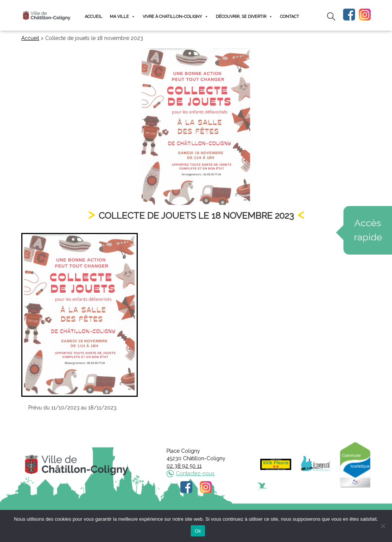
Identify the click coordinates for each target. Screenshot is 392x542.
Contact (290, 17)
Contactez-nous (195, 473)
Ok (198, 531)
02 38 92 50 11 (184, 466)
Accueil (94, 17)
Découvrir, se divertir (244, 17)
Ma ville (122, 17)
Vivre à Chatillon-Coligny (175, 17)
